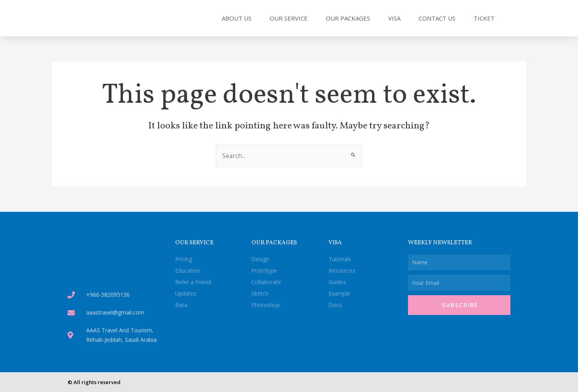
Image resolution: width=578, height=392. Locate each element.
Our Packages (348, 18)
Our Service (289, 18)
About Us (237, 18)
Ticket (484, 18)
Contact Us (437, 18)
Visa (394, 18)
